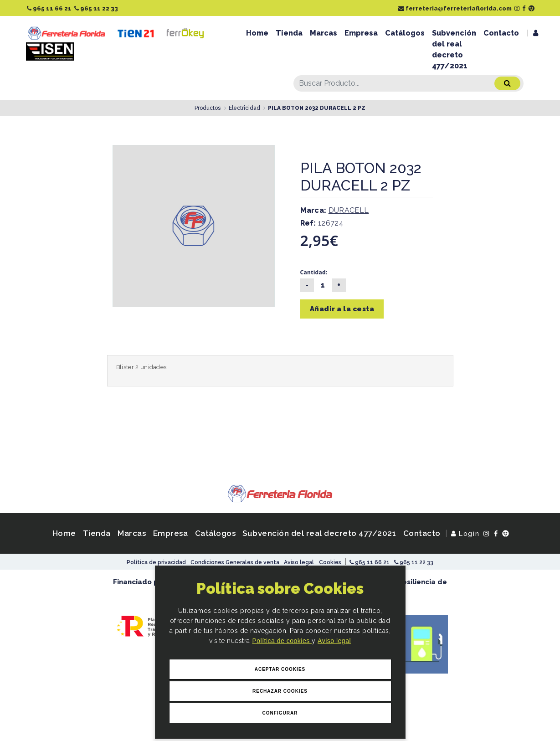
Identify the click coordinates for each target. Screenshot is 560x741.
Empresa (361, 33)
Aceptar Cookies (280, 669)
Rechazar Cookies (280, 691)
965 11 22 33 (96, 8)
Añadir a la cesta (342, 309)
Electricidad (244, 108)
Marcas (324, 33)
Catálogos (405, 33)
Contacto (501, 33)
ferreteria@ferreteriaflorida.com (455, 8)
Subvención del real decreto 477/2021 (454, 49)
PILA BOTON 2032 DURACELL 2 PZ (317, 108)
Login (465, 533)
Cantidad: (314, 272)
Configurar (280, 713)
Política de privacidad (156, 562)
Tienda (289, 33)
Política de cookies (282, 641)
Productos (208, 108)
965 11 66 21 (49, 8)
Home (257, 33)
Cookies (330, 562)
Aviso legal (334, 641)
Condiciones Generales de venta (235, 562)
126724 (322, 223)
